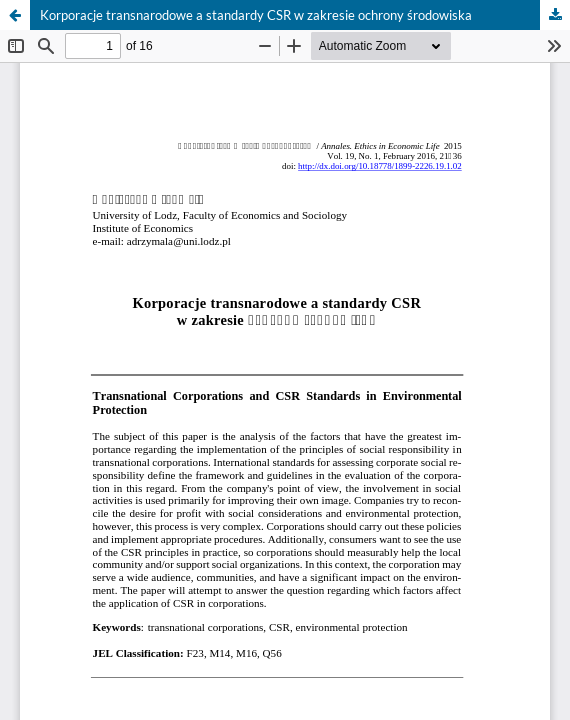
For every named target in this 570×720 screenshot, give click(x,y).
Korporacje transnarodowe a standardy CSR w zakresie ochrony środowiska (256, 15)
